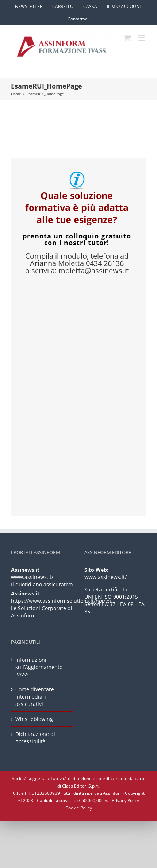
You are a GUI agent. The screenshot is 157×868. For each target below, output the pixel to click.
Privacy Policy (125, 801)
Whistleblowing (34, 719)
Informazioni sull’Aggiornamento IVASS (39, 667)
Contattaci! (78, 19)
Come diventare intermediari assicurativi (35, 697)
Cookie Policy (79, 808)
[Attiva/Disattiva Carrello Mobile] (127, 38)
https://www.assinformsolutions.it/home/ (61, 601)
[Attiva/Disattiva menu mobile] (142, 38)
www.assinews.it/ (32, 577)
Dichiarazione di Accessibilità (35, 738)
